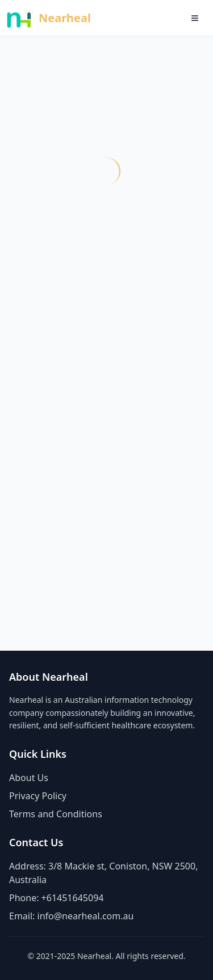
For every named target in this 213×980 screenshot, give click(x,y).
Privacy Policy (38, 796)
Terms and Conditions (56, 814)
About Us (29, 778)
